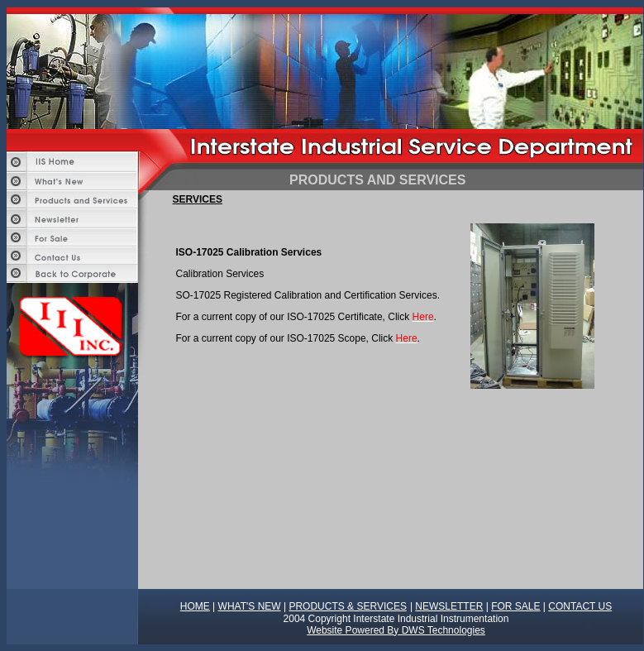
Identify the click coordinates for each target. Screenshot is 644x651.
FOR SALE (515, 606)
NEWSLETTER (449, 606)
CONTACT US (580, 606)
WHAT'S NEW (250, 606)
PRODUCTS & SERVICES (347, 606)
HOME (195, 606)
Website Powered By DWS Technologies (396, 630)
